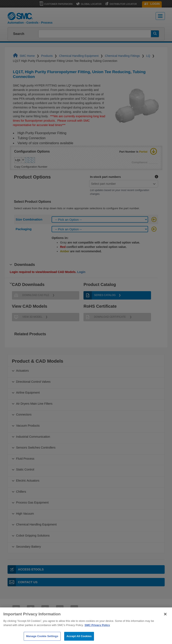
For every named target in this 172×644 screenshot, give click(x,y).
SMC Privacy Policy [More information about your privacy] (97, 631)
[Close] (165, 620)
